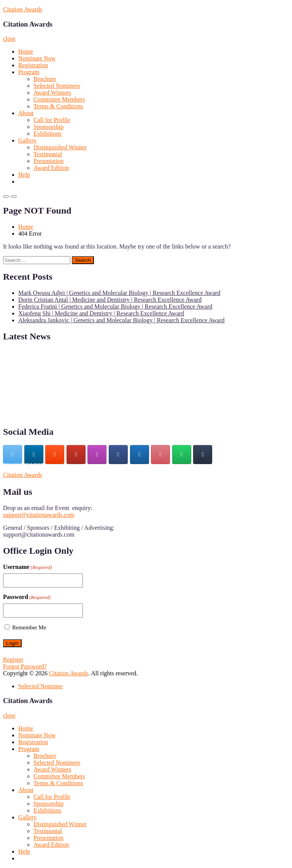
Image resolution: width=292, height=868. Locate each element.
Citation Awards (23, 9)
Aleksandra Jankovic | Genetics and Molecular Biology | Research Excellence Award (121, 320)
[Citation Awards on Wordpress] (140, 455)
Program (29, 72)
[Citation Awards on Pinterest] (160, 455)
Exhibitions (48, 134)
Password (27, 597)
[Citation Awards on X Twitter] (13, 455)
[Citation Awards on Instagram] (97, 455)
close (9, 39)
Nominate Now (37, 58)
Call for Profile (52, 120)
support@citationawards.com (39, 515)
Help (24, 175)
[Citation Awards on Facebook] (118, 455)
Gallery (27, 140)
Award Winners (52, 93)
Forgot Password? (25, 666)
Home (26, 51)
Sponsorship (48, 127)
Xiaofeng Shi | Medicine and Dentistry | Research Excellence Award (101, 313)
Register (13, 660)
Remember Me (29, 627)
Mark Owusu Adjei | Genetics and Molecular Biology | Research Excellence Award (119, 293)
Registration (33, 65)
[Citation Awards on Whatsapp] (182, 455)
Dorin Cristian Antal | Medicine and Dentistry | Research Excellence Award (110, 300)
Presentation (48, 161)
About (26, 113)
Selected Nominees (57, 86)
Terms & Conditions (58, 106)
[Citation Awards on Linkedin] (34, 455)
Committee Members (59, 99)
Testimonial (48, 154)
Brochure (45, 79)
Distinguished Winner (60, 147)
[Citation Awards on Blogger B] (55, 455)
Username (27, 567)
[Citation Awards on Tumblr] (203, 455)
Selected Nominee (40, 686)
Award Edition (51, 168)
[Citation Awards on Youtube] (76, 455)
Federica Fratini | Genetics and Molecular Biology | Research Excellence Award (115, 306)
